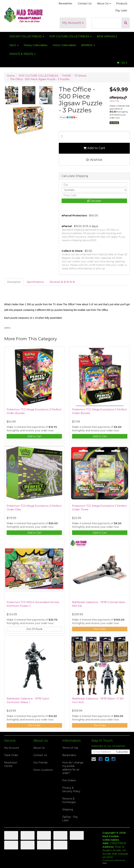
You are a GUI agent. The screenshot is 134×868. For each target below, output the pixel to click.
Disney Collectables (36, 45)
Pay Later (121, 11)
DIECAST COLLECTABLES (27, 36)
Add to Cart (94, 148)
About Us (104, 4)
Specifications (35, 282)
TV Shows (80, 76)
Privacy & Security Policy (71, 790)
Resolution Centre (11, 764)
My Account (73, 23)
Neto (105, 863)
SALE (14, 45)
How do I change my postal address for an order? (73, 768)
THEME (66, 76)
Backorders (69, 755)
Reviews (62, 282)
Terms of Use (70, 748)
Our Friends (40, 763)
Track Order (11, 755)
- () (122, 63)
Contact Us (85, 4)
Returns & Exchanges (69, 800)
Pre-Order (100, 629)
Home (11, 76)
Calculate (94, 201)
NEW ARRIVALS (107, 36)
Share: (68, 117)
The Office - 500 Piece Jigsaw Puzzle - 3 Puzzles (40, 79)
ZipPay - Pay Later (70, 819)
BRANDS (88, 45)
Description (14, 282)
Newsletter (65, 4)
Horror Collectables (64, 45)
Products (122, 4)
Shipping (68, 809)
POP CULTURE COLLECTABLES (70, 36)
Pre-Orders (69, 780)
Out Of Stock (34, 629)
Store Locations (43, 770)
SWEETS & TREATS (23, 54)
